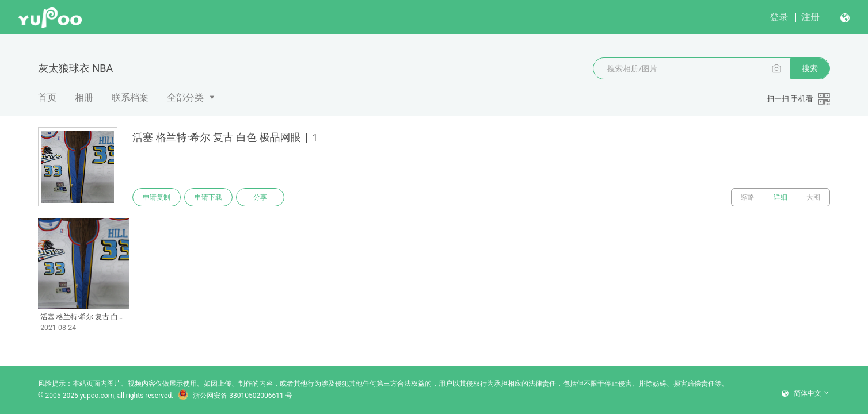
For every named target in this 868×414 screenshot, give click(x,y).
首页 (47, 97)
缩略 (748, 197)
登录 (779, 17)
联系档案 (130, 97)
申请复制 (157, 197)
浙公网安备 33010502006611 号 (235, 396)
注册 (810, 17)
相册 (84, 97)
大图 (813, 197)
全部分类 (185, 97)
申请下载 (208, 197)
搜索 (810, 68)
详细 (781, 197)
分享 (260, 197)
